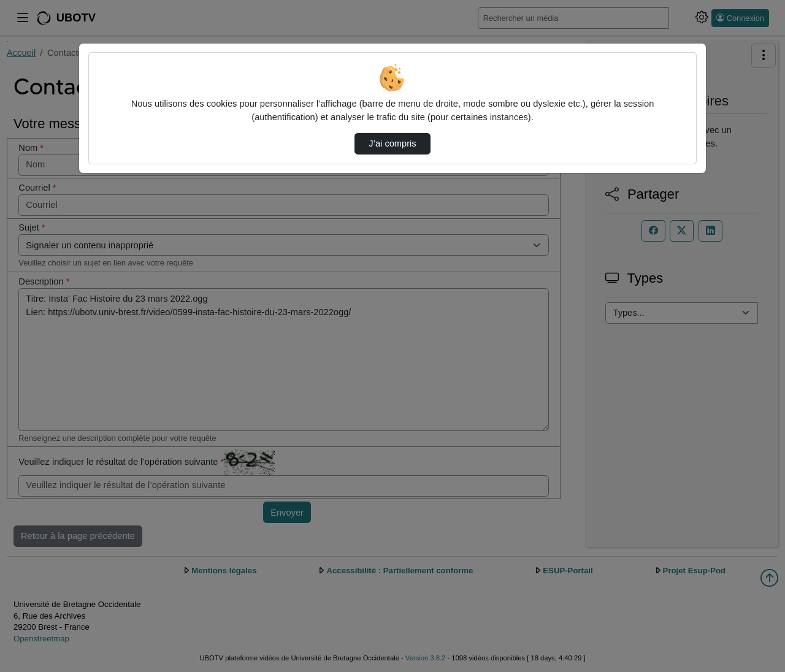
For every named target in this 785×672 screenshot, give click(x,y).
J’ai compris (392, 143)
